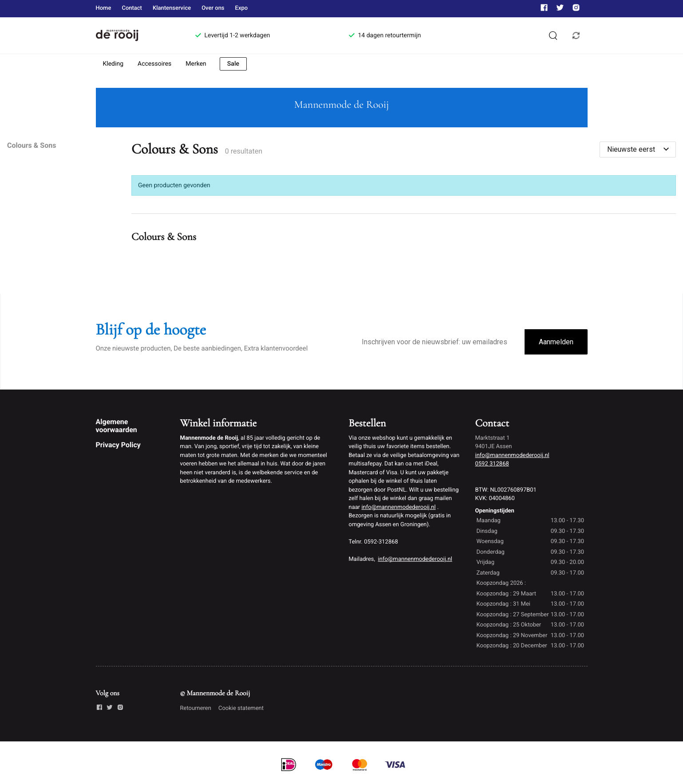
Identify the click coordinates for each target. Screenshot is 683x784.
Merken (196, 64)
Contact (132, 8)
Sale (233, 64)
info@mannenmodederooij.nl (398, 507)
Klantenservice (172, 8)
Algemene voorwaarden (116, 426)
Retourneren (196, 708)
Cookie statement (241, 708)
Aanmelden (556, 342)
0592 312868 (492, 464)
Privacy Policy (118, 445)
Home (104, 8)
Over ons (213, 8)
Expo (242, 8)
